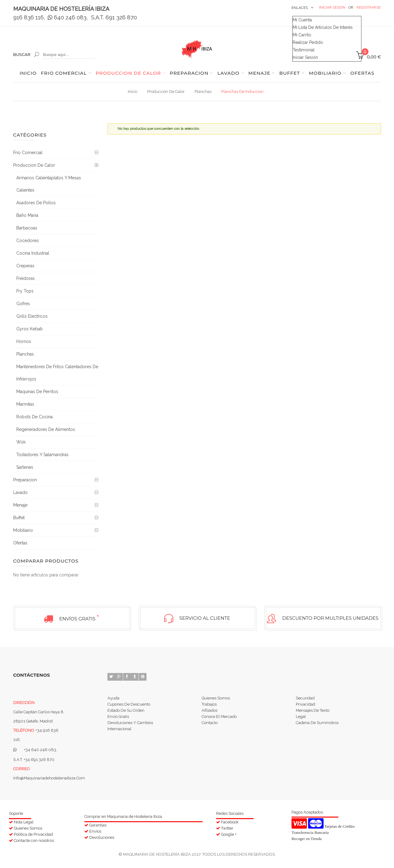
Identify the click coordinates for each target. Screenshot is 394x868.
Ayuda (113, 697)
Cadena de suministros (317, 727)
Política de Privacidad (33, 833)
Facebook (230, 820)
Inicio (133, 92)
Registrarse (369, 7)
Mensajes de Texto (313, 712)
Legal (301, 719)
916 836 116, (29, 17)
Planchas (203, 92)
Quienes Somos (216, 697)
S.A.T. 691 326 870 (114, 17)
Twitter (227, 827)
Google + (229, 833)
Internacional (119, 734)
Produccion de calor (166, 92)
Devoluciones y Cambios (130, 727)
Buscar (22, 54)
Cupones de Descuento (129, 705)
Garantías (98, 824)
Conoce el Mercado (219, 719)
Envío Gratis (118, 719)
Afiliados (209, 712)
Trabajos (209, 705)
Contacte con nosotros (34, 839)
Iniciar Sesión (332, 7)
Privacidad (306, 705)
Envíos (95, 830)
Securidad (305, 697)
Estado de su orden (126, 712)
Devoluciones (102, 836)
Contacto (210, 727)
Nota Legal (24, 820)
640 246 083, (68, 17)
